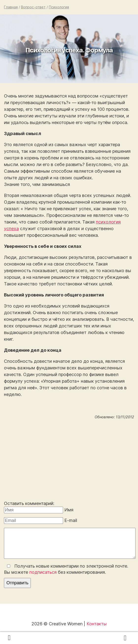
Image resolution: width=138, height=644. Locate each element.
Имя (69, 510)
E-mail (71, 520)
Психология (59, 7)
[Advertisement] (69, 461)
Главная (11, 7)
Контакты (97, 624)
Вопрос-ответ (33, 7)
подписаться (43, 572)
